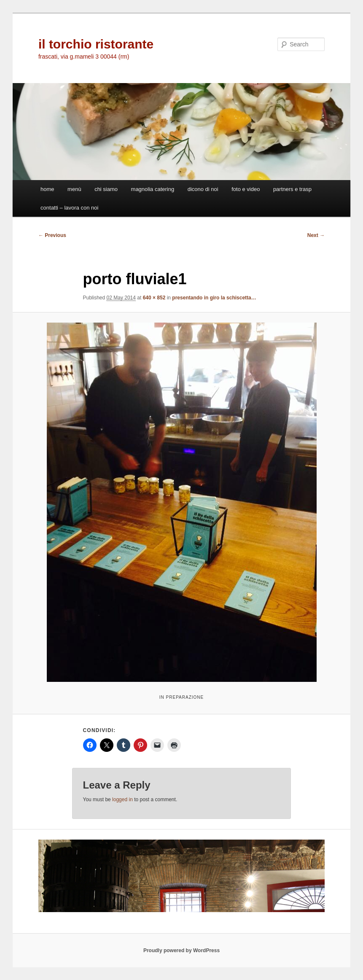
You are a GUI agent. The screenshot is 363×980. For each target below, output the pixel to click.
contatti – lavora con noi (69, 208)
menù (74, 189)
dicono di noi (203, 189)
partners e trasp (292, 189)
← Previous (52, 235)
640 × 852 (154, 298)
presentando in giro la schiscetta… (214, 298)
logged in (122, 800)
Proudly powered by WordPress (181, 950)
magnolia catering (153, 189)
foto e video (246, 189)
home (47, 189)
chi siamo (106, 189)
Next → (316, 235)
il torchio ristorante (96, 44)
